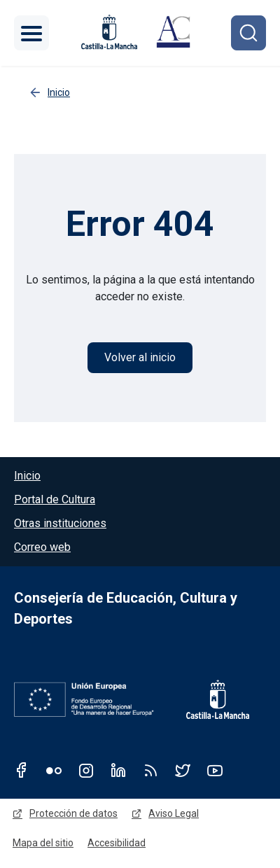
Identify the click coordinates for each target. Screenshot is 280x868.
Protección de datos (73, 813)
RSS (150, 770)
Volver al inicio (140, 357)
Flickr (54, 770)
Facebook (22, 770)
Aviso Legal (174, 813)
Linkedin (118, 770)
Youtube (215, 770)
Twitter (183, 770)
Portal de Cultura (55, 499)
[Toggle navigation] (31, 33)
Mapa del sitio (43, 843)
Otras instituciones (60, 523)
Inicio (27, 476)
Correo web (42, 547)
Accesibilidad (117, 843)
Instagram (86, 770)
